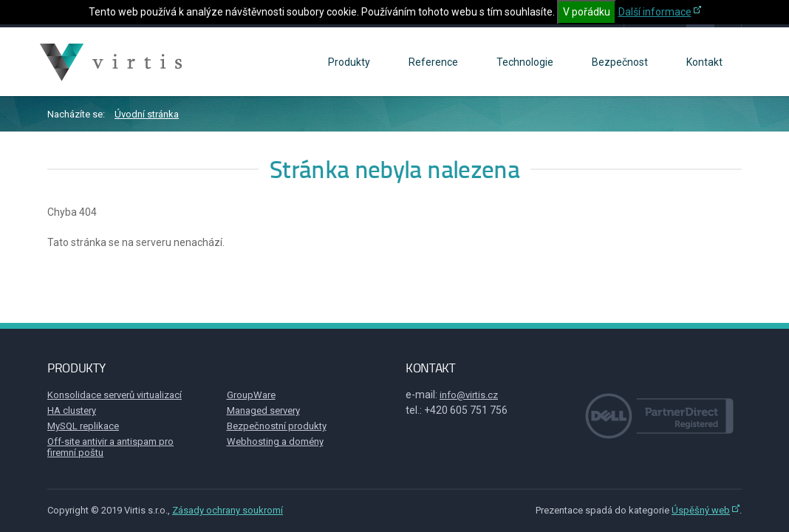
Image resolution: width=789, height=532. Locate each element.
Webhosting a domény (275, 441)
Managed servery (263, 410)
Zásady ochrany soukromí (228, 510)
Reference (433, 62)
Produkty (349, 62)
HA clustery (72, 410)
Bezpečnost (620, 62)
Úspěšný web (701, 510)
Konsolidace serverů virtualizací (115, 395)
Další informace (655, 12)
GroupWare (251, 395)
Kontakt (704, 62)
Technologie (525, 62)
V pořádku (587, 12)
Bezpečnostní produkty (277, 426)
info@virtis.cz (469, 395)
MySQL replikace (83, 426)
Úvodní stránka (147, 114)
